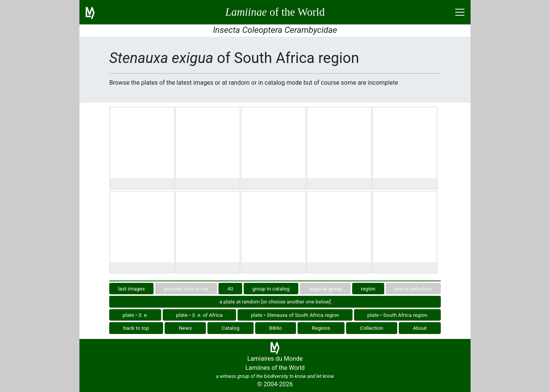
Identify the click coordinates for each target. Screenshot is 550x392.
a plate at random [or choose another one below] (275, 302)
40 (230, 289)
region (368, 289)
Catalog (231, 328)
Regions (321, 328)
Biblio (276, 328)
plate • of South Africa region (295, 315)
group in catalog (271, 289)
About (420, 328)
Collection (372, 328)
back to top (136, 328)
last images (131, 289)
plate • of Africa (199, 315)
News (185, 328)
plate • (135, 315)
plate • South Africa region (397, 315)
